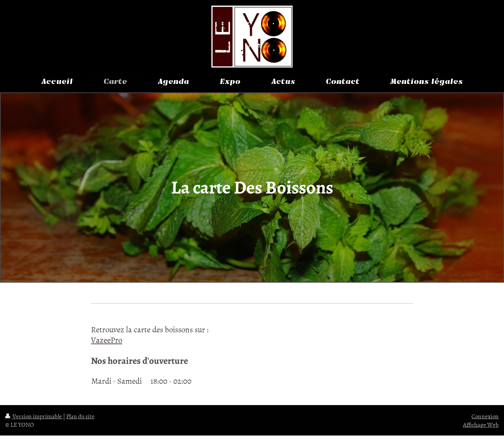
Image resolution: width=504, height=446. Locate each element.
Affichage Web (481, 424)
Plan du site (80, 416)
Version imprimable (34, 416)
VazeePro (107, 340)
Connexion (485, 416)
